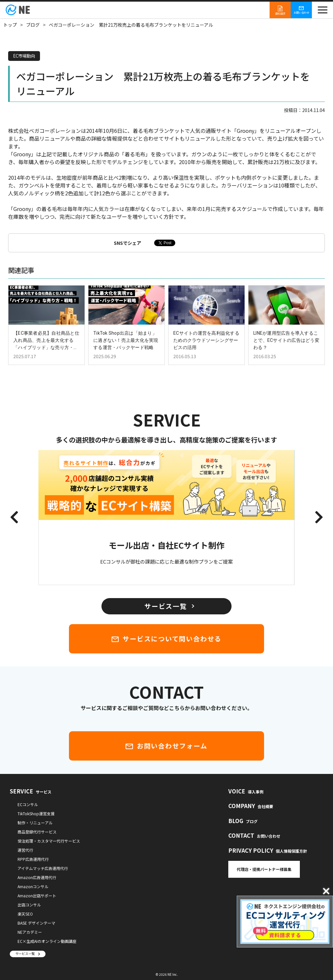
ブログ (33, 25)
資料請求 (280, 10)
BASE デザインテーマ (36, 923)
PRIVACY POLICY (268, 850)
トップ (10, 25)
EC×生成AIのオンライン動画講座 (47, 941)
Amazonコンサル (33, 886)
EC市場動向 (25, 56)
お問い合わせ (301, 10)
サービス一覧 (25, 953)
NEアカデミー (30, 932)
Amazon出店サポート (37, 896)
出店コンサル (29, 905)
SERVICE (31, 791)
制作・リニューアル (35, 823)
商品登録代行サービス (37, 832)
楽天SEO (25, 914)
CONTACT (254, 835)
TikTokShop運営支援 (36, 813)
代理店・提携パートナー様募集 (264, 869)
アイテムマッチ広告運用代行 (43, 868)
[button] (14, 518)
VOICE (246, 791)
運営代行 (25, 850)
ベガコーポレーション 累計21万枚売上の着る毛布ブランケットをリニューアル (131, 25)
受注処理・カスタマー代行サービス (49, 841)
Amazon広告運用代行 (37, 877)
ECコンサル (28, 804)
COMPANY (251, 806)
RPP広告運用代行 (33, 859)
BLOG (243, 821)
